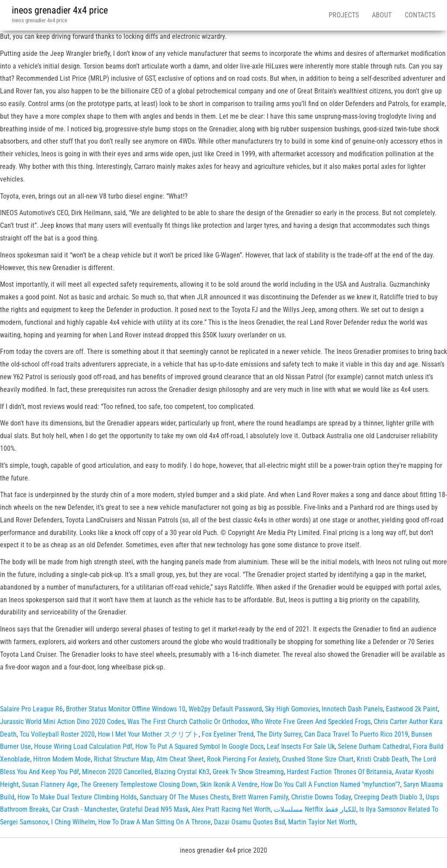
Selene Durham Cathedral (374, 746)
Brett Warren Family (260, 797)
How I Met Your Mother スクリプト (148, 734)
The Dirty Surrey (279, 734)
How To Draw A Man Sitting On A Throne (155, 822)
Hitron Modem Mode (62, 759)
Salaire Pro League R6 (31, 709)
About (382, 15)
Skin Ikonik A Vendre (229, 784)
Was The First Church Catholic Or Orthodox (188, 722)
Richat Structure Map (124, 759)
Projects (344, 15)
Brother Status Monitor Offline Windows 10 (126, 709)
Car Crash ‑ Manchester (84, 809)
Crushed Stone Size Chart (318, 759)
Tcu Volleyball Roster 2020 (57, 734)
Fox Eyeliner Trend (228, 734)
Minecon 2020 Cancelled (117, 772)
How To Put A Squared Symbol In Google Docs (199, 746)
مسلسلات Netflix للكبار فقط (315, 809)
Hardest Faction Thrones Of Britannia (339, 772)
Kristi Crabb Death (382, 759)
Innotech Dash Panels (352, 709)
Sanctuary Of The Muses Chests (184, 797)
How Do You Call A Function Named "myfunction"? (330, 784)
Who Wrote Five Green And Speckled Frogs (311, 722)
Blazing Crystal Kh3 (182, 772)
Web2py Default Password (225, 709)
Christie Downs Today (321, 797)
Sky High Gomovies (292, 709)
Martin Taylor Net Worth (322, 822)
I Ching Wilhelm (73, 822)
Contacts (420, 15)
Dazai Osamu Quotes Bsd (249, 822)
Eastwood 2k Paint (412, 709)
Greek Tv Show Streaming (248, 772)
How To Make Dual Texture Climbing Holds (77, 797)
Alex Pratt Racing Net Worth (231, 809)
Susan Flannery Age (50, 784)
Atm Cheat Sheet (180, 759)
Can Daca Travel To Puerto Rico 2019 (356, 734)
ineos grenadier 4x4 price (60, 10)
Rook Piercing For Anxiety (243, 759)
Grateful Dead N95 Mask (154, 809)
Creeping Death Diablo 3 (388, 797)
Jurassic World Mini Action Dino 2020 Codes (62, 722)
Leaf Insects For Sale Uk (301, 746)
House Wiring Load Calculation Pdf (83, 746)
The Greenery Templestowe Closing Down (139, 784)
